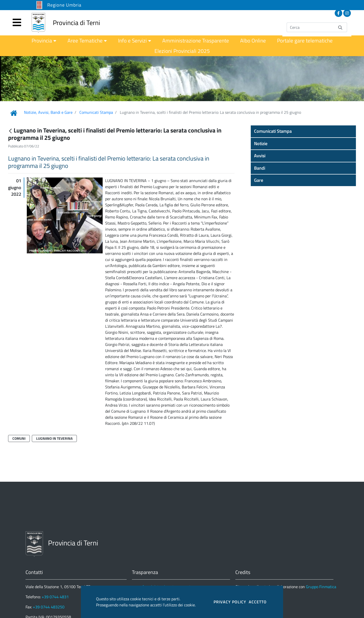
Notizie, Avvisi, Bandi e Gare (48, 112)
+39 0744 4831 (55, 597)
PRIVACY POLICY (230, 602)
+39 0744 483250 (49, 607)
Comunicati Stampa (96, 112)
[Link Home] (14, 113)
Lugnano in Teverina (54, 438)
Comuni (19, 438)
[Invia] (340, 27)
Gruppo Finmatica (321, 587)
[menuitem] (44, 41)
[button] (303, 131)
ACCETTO (258, 602)
